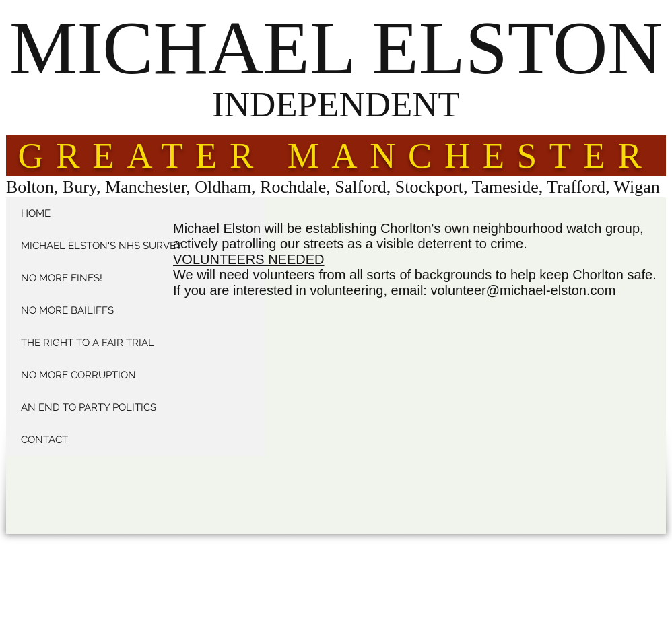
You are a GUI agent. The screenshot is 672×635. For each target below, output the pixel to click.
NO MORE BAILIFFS (67, 310)
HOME (36, 213)
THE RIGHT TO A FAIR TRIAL (88, 343)
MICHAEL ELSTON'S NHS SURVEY (102, 246)
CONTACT (44, 440)
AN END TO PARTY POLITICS (89, 407)
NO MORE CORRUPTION (78, 375)
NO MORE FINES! (62, 278)
